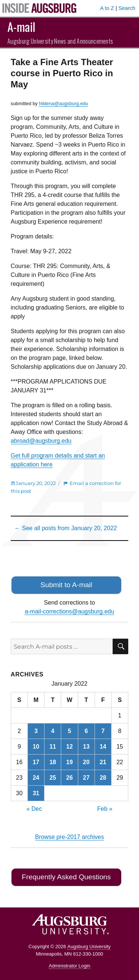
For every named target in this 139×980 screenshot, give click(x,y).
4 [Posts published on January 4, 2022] (53, 731)
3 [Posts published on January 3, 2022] (36, 731)
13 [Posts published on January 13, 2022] (86, 747)
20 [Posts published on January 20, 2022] (86, 762)
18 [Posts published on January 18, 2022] (53, 762)
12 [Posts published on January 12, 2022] (70, 747)
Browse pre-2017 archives (70, 837)
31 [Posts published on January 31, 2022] (36, 793)
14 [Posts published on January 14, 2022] (103, 747)
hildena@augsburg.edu (64, 103)
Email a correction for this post (66, 487)
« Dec (34, 809)
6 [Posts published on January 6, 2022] (86, 731)
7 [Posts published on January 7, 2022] (103, 731)
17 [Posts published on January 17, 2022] (36, 762)
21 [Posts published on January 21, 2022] (103, 762)
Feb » (105, 809)
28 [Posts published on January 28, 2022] (103, 778)
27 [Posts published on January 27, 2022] (86, 778)
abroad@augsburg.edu (41, 441)
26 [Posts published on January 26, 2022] (70, 778)
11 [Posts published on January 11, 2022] (53, 747)
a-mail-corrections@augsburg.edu (69, 611)
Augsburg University (89, 946)
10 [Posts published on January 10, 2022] (36, 747)
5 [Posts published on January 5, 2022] (69, 731)
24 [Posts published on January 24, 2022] (36, 778)
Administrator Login (70, 966)
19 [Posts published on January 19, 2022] (70, 762)
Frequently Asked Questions (66, 877)
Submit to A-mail (66, 585)
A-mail (21, 26)
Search (127, 8)
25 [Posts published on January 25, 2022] (53, 778)
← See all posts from (66, 528)
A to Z (107, 8)
